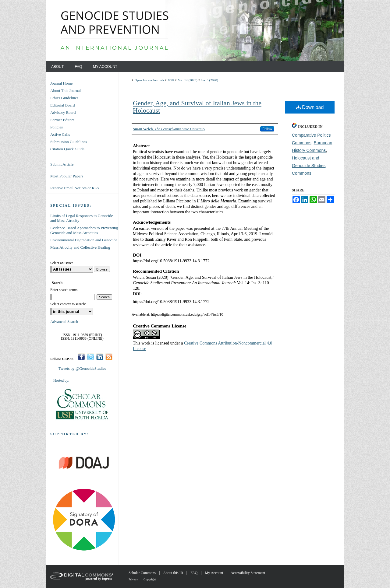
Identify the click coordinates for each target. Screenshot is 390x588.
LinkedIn (100, 357)
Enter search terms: (64, 290)
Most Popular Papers (67, 176)
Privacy (134, 579)
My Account (215, 573)
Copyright (150, 579)
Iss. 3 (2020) (210, 80)
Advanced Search (64, 322)
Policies (57, 127)
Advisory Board (63, 112)
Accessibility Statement (248, 573)
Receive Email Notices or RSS (75, 188)
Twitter (91, 357)
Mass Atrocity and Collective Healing (80, 247)
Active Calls (60, 134)
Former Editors (62, 120)
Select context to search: (68, 304)
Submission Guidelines (69, 142)
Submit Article (62, 164)
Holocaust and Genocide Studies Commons (309, 166)
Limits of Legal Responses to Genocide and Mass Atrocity (82, 218)
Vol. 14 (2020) (188, 80)
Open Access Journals (149, 80)
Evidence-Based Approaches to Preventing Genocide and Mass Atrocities (84, 230)
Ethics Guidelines (64, 98)
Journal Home (61, 83)
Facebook (82, 357)
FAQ (194, 573)
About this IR (173, 573)
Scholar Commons (143, 573)
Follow (267, 129)
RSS (109, 357)
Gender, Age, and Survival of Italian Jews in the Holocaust (197, 107)
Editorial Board (63, 105)
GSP (171, 80)
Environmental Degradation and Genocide (84, 240)
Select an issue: (62, 263)
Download (310, 107)
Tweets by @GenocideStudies (82, 368)
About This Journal (66, 91)
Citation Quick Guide (67, 149)
